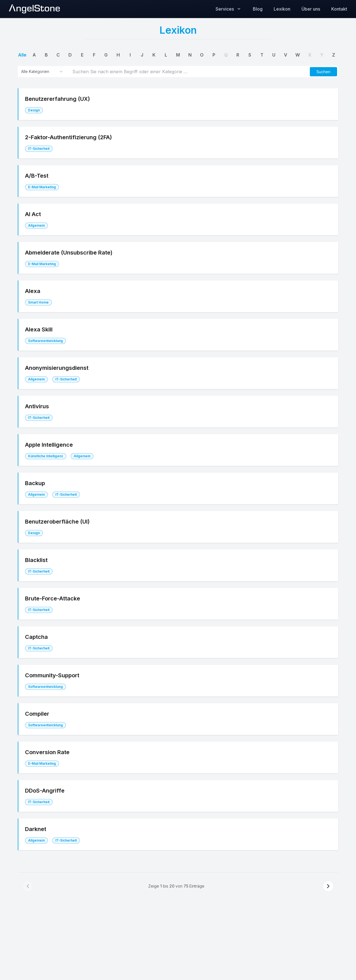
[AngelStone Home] (34, 9)
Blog (258, 9)
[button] (323, 72)
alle (22, 55)
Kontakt (339, 9)
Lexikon (282, 9)
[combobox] (42, 72)
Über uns (311, 9)
